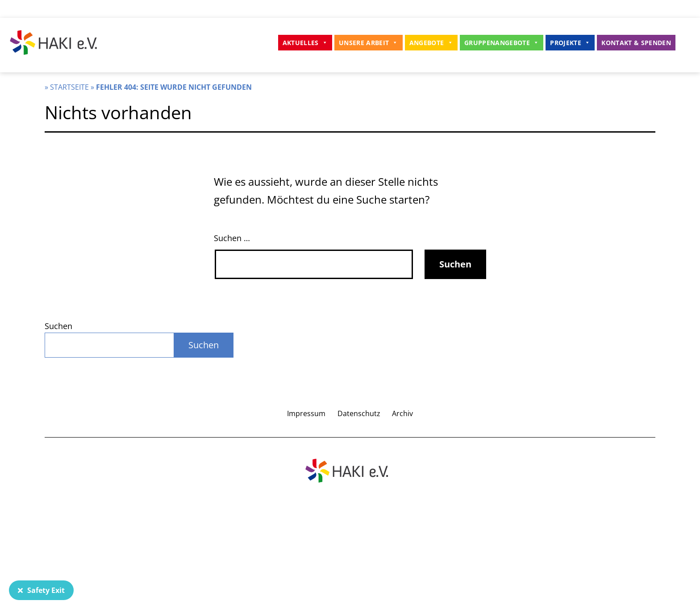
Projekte (570, 43)
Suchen (58, 326)
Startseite (69, 87)
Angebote (431, 43)
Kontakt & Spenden (636, 43)
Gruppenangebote (502, 43)
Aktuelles (305, 43)
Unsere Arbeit (369, 43)
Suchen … (232, 238)
